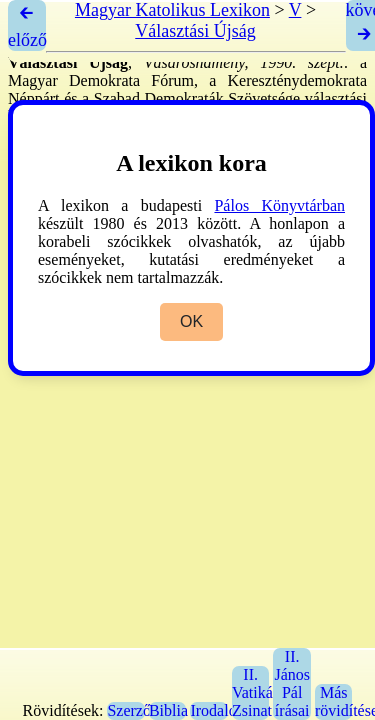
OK (191, 321)
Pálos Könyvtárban (279, 205)
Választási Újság (195, 31)
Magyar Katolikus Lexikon (172, 10)
